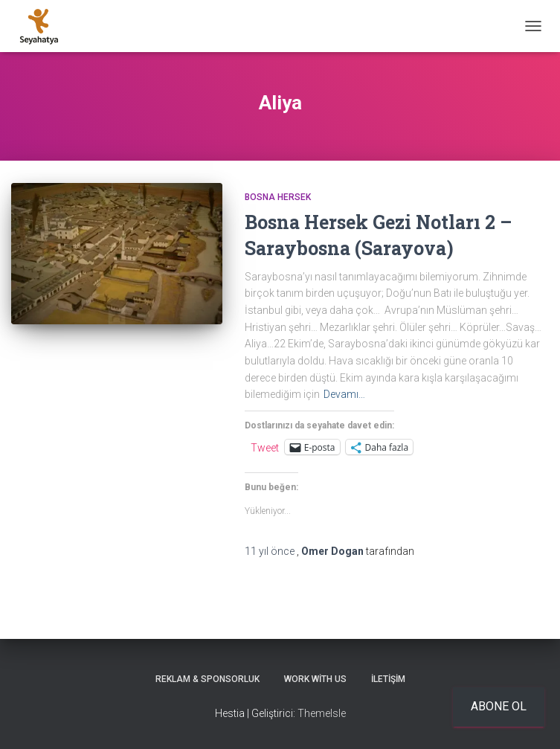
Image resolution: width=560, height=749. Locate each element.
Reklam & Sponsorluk (207, 679)
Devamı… (344, 394)
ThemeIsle (322, 713)
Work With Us (315, 679)
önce (271, 551)
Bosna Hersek (278, 197)
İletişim (388, 679)
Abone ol (499, 706)
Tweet (265, 447)
